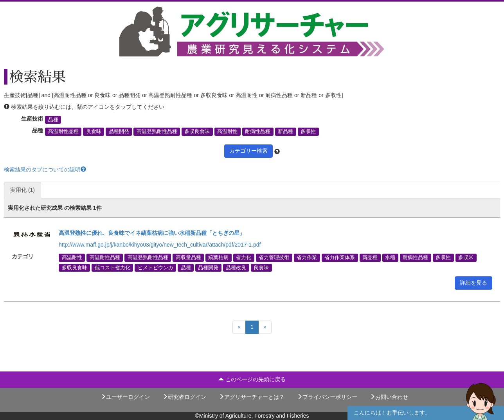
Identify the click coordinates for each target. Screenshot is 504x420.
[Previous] (239, 327)
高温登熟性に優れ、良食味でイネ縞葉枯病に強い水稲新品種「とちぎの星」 (152, 233)
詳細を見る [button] (473, 283)
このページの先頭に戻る (252, 379)
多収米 (466, 258)
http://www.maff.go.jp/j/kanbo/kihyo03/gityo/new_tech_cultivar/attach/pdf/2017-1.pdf (160, 245)
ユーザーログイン (125, 397)
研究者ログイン (184, 397)
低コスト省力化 (112, 267)
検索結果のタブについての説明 (45, 169)
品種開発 (119, 132)
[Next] (265, 327)
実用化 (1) (22, 190)
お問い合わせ (389, 397)
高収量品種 (188, 258)
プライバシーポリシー (327, 397)
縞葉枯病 (218, 258)
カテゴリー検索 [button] (248, 151)
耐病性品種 (258, 132)
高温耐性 (227, 132)
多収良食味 (197, 132)
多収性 (308, 132)
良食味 (94, 132)
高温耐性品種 (63, 132)
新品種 (285, 132)
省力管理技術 (274, 258)
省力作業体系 (340, 258)
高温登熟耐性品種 (157, 132)
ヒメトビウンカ (156, 267)
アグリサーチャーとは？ (252, 397)
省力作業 (307, 258)
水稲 (390, 258)
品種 (53, 120)
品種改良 (236, 267)
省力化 (244, 258)
